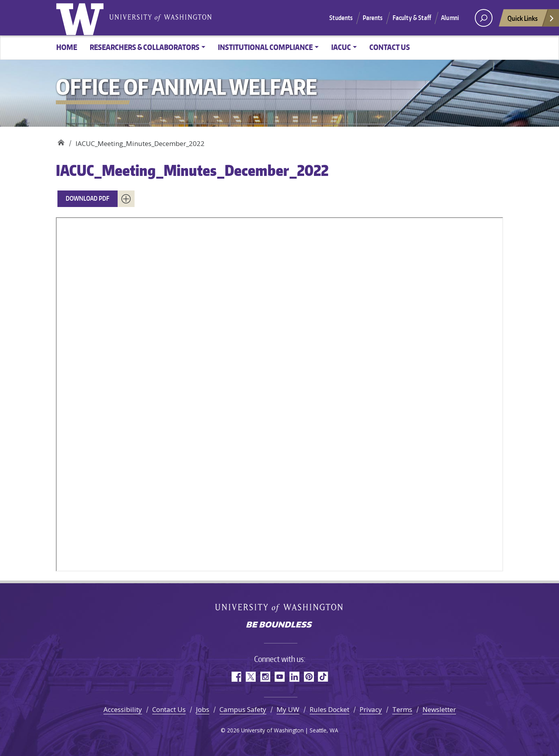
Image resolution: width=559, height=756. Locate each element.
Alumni (450, 18)
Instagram (265, 677)
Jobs (203, 709)
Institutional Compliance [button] (265, 47)
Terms (402, 709)
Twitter (250, 677)
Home (67, 47)
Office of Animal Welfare (61, 141)
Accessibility (123, 709)
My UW (288, 709)
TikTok (323, 677)
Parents (373, 18)
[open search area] (484, 18)
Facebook (236, 677)
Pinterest (309, 677)
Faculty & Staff (412, 18)
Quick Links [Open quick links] (531, 20)
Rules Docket (329, 709)
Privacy (371, 709)
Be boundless (280, 625)
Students (341, 18)
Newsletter (439, 709)
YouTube (279, 677)
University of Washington (81, 18)
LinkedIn (294, 677)
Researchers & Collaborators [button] (145, 47)
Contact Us (390, 47)
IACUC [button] (341, 47)
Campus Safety (243, 709)
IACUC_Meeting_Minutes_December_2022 (192, 170)
